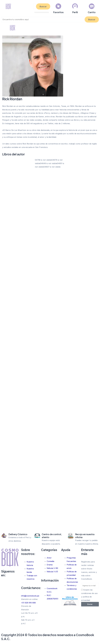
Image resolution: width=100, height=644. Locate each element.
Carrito (92, 12)
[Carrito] (92, 6)
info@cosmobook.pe (30, 596)
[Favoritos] (58, 6)
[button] (42, 12)
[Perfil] (75, 6)
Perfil (75, 12)
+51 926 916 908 (28, 603)
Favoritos (58, 12)
